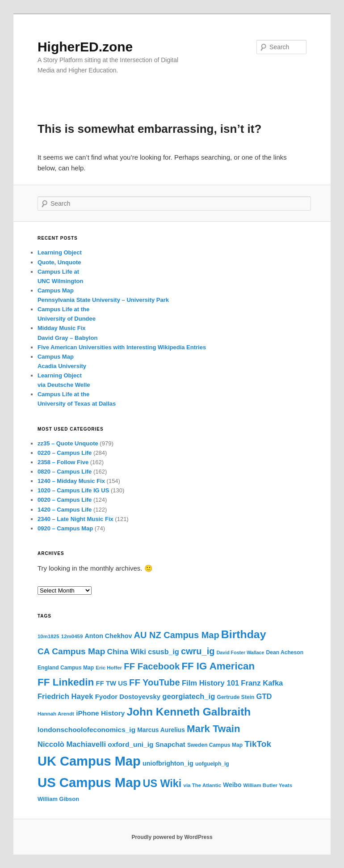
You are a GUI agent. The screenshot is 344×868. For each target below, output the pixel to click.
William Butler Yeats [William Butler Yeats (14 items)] (268, 785)
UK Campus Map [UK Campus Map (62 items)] (89, 761)
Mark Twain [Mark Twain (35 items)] (214, 729)
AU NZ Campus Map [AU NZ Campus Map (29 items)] (177, 635)
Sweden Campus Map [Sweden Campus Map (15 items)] (215, 745)
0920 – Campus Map (65, 528)
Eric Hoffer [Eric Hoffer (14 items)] (109, 668)
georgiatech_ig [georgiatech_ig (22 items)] (189, 697)
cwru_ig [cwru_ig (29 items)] (198, 651)
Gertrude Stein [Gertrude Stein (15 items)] (236, 697)
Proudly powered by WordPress (172, 837)
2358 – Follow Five (63, 462)
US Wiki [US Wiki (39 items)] (162, 783)
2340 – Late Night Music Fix (76, 519)
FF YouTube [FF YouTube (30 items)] (155, 682)
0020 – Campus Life (65, 500)
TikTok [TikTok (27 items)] (258, 744)
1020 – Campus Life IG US (73, 490)
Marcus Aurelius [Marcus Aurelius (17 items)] (161, 730)
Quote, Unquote (59, 262)
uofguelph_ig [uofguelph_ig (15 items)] (212, 764)
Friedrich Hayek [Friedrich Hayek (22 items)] (65, 697)
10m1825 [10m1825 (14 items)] (48, 636)
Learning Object (60, 252)
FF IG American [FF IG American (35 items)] (218, 666)
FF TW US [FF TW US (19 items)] (112, 683)
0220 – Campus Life (65, 453)
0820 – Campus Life (65, 472)
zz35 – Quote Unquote (68, 443)
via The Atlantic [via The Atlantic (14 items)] (203, 785)
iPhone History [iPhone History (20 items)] (100, 713)
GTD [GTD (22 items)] (264, 697)
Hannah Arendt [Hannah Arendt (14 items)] (56, 714)
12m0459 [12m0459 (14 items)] (72, 636)
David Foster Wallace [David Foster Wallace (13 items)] (241, 652)
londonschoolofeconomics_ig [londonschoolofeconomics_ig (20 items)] (86, 730)
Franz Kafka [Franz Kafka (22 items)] (262, 683)
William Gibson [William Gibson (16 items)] (58, 799)
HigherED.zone (85, 47)
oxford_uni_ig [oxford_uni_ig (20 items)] (130, 744)
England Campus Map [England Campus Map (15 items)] (66, 668)
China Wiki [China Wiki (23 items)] (127, 652)
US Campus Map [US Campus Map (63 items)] (89, 782)
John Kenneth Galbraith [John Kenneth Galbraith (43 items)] (189, 712)
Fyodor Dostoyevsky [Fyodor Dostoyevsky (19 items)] (128, 697)
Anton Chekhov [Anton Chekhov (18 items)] (109, 636)
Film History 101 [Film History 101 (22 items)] (210, 683)
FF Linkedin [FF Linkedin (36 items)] (66, 682)
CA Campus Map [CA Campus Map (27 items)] (71, 651)
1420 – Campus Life (65, 510)
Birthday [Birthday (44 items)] (244, 634)
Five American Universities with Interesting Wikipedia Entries (122, 347)
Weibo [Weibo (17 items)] (232, 785)
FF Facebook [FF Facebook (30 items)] (152, 666)
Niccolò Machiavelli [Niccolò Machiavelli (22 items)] (72, 744)
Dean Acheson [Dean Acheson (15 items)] (285, 652)
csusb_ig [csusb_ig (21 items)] (164, 652)
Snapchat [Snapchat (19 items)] (170, 745)
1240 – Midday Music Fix (71, 481)
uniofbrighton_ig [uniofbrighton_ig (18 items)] (168, 763)
